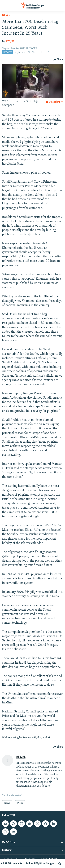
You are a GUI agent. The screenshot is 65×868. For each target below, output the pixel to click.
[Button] (58, 60)
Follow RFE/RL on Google (40, 864)
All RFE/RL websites (12, 864)
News (6, 15)
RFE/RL (10, 42)
